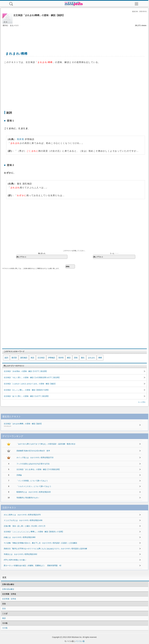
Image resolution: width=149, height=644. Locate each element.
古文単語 (41, 358)
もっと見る (142, 402)
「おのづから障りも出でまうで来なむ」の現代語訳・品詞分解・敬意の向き (46, 444)
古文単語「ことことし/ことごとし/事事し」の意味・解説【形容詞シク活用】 (34, 532)
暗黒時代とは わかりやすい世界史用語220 (34, 492)
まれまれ (91, 358)
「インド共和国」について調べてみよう (32, 481)
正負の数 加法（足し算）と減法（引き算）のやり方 (25, 526)
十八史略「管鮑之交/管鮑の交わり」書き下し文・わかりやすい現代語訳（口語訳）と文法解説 (40, 543)
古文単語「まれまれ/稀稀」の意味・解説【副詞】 (66, 425)
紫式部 (14, 358)
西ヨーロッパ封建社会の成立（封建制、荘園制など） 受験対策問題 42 (32, 566)
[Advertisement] (74, 36)
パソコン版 (80, 641)
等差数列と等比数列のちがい (28, 498)
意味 (76, 358)
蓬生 (83, 358)
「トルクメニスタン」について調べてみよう (34, 486)
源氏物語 (24, 358)
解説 (69, 358)
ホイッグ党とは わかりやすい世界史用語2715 (35, 458)
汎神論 (19, 475)
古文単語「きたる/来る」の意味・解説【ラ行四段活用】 (38, 469)
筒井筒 (21, 139)
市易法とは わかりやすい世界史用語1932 (20, 554)
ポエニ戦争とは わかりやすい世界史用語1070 (22, 515)
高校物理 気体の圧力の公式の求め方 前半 (33, 451)
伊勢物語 (51, 358)
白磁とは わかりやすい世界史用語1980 (20, 537)
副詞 (6, 358)
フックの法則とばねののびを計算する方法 (33, 464)
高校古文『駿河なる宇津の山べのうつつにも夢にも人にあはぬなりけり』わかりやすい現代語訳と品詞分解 (45, 549)
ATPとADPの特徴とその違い (15, 560)
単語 (32, 358)
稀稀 (100, 358)
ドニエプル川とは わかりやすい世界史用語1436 (23, 520)
